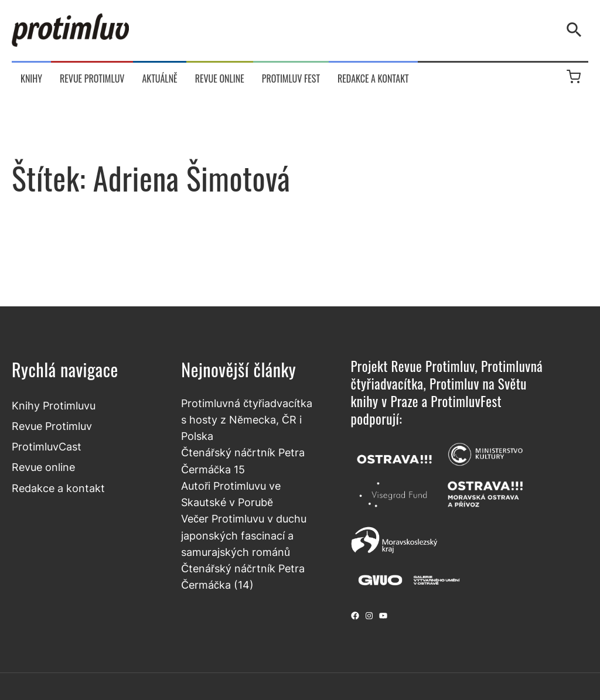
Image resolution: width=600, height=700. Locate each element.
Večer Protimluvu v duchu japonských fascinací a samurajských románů (244, 535)
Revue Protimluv (52, 426)
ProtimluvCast (47, 447)
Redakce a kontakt (58, 488)
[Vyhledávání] (577, 30)
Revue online (43, 467)
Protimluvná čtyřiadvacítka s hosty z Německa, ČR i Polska (247, 420)
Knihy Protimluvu (54, 406)
